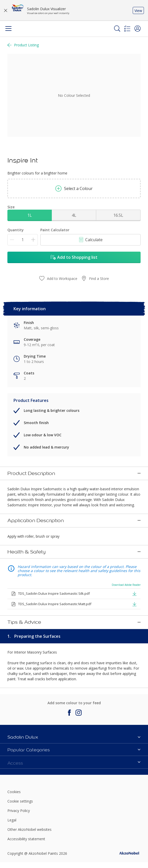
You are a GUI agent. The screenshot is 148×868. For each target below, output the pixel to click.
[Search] (117, 29)
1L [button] (30, 215)
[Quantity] (23, 240)
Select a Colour (74, 188)
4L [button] (74, 215)
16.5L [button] (118, 215)
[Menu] (8, 29)
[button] (138, 29)
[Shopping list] (127, 29)
